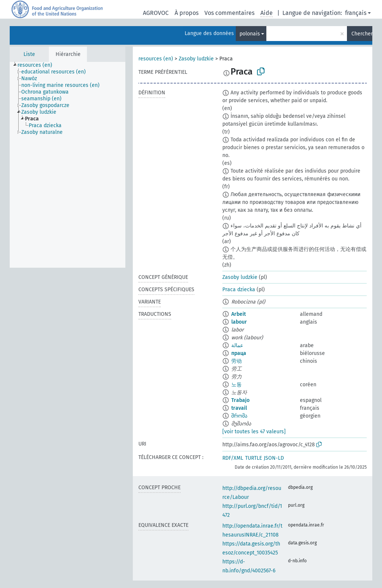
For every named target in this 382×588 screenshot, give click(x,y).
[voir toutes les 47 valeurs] (254, 432)
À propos (187, 13)
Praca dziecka (239, 290)
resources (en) (156, 59)
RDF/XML (233, 458)
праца (239, 353)
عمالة (237, 345)
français (356, 13)
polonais (250, 34)
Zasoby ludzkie (196, 59)
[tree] (68, 165)
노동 (237, 385)
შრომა (239, 416)
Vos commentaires (229, 13)
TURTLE (253, 458)
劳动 (237, 361)
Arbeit (239, 314)
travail (239, 408)
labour (239, 322)
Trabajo (240, 400)
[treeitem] (38, 65)
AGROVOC (156, 13)
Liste (29, 54)
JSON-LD (274, 458)
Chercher (362, 34)
